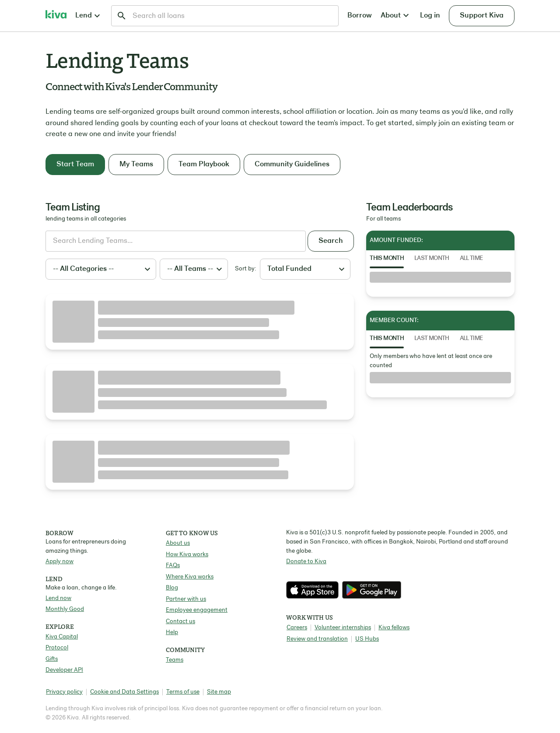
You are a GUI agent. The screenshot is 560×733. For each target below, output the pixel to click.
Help (172, 633)
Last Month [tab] (432, 258)
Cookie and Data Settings (124, 692)
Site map (219, 692)
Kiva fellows (394, 628)
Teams (175, 660)
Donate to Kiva (306, 562)
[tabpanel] (440, 277)
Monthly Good (65, 609)
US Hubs (367, 639)
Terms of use (183, 692)
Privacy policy (64, 692)
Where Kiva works (190, 577)
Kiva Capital (62, 637)
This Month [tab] (387, 258)
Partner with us (186, 599)
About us (178, 543)
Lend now (58, 598)
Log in (430, 16)
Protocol (57, 648)
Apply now (59, 562)
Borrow (360, 16)
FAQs (173, 566)
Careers (297, 628)
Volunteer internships (343, 628)
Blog (172, 588)
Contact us (180, 622)
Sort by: (246, 269)
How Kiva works (187, 555)
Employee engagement (197, 610)
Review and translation (317, 639)
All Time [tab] (471, 258)
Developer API (64, 670)
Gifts (52, 659)
